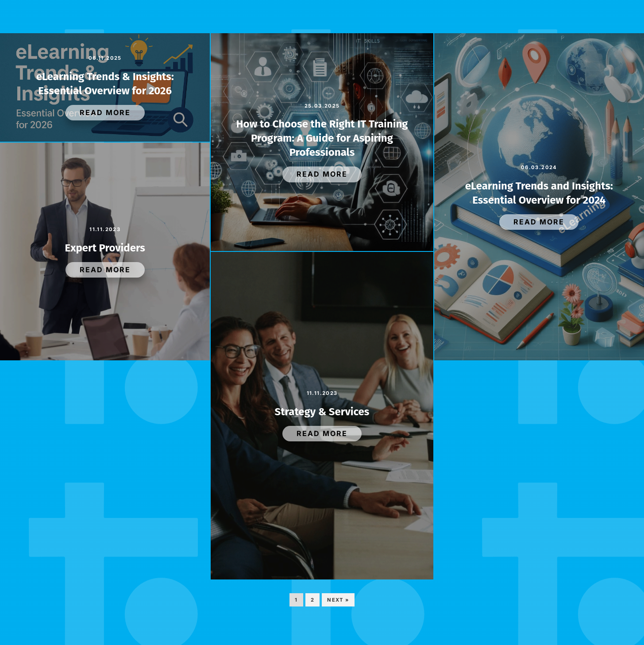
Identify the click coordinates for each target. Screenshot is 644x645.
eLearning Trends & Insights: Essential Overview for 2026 (105, 84)
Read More (105, 112)
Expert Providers (105, 248)
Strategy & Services (322, 412)
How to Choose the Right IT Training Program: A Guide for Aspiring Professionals (322, 138)
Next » (338, 600)
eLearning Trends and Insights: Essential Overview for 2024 (539, 193)
